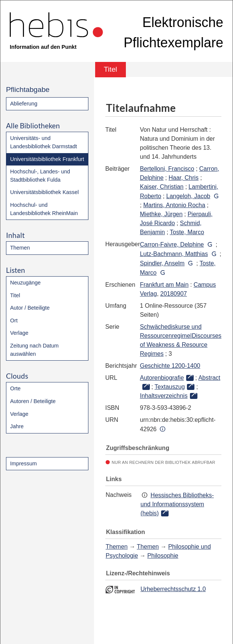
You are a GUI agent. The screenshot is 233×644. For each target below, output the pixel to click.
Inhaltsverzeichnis (164, 396)
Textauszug (170, 387)
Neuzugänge (25, 283)
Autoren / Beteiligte (33, 401)
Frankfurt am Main (164, 285)
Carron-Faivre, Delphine (172, 245)
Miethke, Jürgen (161, 214)
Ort (14, 320)
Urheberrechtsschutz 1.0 (173, 589)
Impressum (23, 463)
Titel (15, 295)
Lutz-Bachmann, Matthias (174, 254)
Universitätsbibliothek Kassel (44, 192)
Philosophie (163, 556)
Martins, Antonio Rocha (174, 205)
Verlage (19, 333)
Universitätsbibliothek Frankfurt (47, 159)
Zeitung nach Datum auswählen (34, 350)
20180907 (174, 294)
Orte (15, 388)
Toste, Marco (187, 232)
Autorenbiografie (162, 378)
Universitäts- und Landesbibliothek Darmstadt (43, 142)
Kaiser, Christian (162, 187)
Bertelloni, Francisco (167, 169)
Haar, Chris (184, 178)
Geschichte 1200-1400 (170, 366)
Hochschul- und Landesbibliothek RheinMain (44, 209)
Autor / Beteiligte (30, 308)
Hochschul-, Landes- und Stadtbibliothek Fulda (40, 176)
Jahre (17, 426)
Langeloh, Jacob (188, 196)
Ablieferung (24, 104)
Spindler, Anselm (162, 263)
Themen (20, 248)
